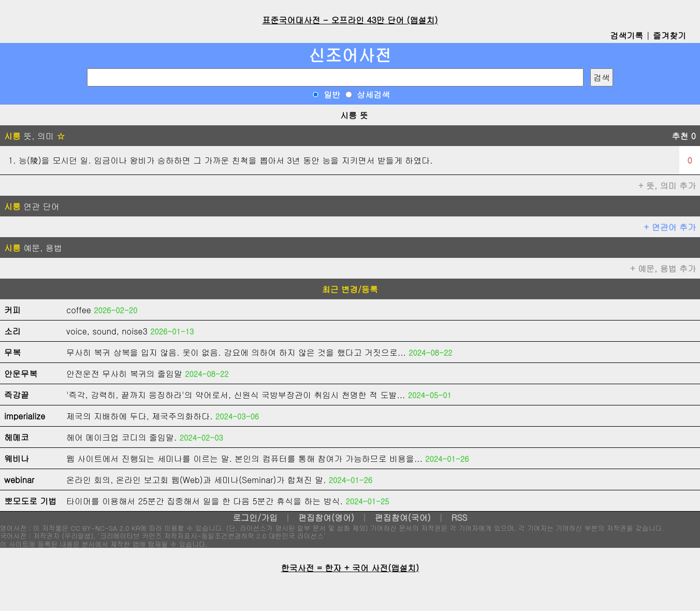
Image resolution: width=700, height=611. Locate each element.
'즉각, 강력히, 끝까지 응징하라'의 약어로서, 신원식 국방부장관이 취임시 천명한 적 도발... (236, 395)
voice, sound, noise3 (107, 331)
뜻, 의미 (34, 136)
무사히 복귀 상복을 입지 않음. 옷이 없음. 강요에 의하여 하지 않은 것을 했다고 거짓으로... (236, 352)
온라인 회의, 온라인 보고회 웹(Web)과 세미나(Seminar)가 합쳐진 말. (196, 480)
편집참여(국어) (403, 518)
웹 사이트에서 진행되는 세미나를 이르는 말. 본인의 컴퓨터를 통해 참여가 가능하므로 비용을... (244, 459)
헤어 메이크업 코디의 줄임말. (121, 437)
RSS (460, 518)
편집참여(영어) (326, 518)
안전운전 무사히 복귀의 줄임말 (124, 374)
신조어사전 (350, 55)
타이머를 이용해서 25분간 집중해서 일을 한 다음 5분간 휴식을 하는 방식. (205, 501)
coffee (79, 310)
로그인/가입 (255, 518)
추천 (684, 136)
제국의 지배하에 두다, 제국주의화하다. (140, 416)
